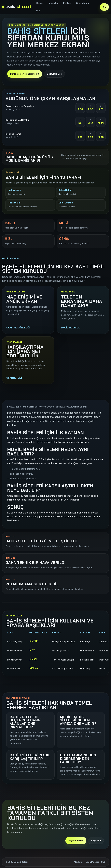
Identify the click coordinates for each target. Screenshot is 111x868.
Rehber (67, 3)
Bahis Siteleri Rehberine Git (25, 74)
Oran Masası (83, 3)
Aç (104, 7)
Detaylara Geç (54, 74)
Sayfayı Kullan (76, 841)
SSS (38, 11)
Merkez (40, 3)
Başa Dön (96, 841)
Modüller (53, 3)
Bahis (17, 7)
